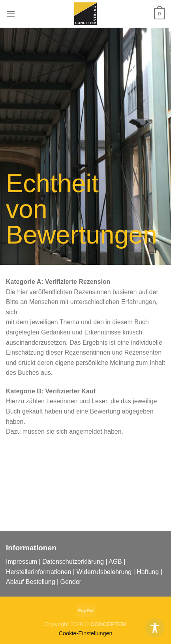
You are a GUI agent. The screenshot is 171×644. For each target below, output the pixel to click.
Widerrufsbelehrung (104, 572)
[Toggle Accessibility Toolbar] (155, 628)
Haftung (148, 572)
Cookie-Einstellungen (86, 633)
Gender (71, 582)
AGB (115, 562)
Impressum (22, 562)
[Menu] (11, 14)
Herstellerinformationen (39, 572)
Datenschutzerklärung (73, 562)
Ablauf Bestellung (31, 582)
